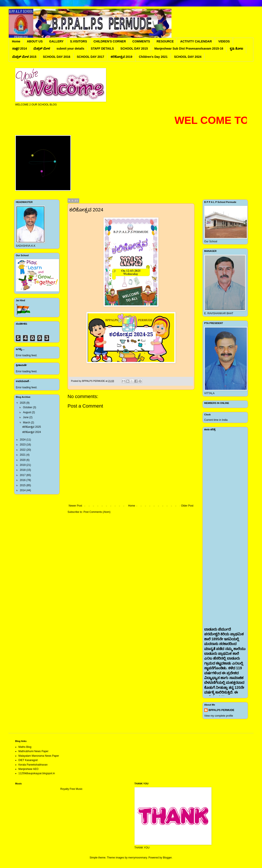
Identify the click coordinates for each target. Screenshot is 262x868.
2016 (23, 480)
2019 (23, 465)
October (28, 407)
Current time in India (216, 420)
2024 (23, 440)
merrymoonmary (137, 858)
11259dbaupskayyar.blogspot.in (37, 773)
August (27, 412)
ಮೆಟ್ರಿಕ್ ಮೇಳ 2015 (24, 57)
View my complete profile (219, 716)
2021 (23, 455)
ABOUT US (35, 41)
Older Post (187, 506)
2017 (23, 475)
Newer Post (75, 506)
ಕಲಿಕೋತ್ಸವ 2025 (32, 427)
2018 (23, 470)
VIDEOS (224, 41)
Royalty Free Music (71, 789)
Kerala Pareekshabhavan (33, 765)
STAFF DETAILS (102, 49)
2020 (23, 460)
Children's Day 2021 (153, 57)
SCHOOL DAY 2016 (57, 57)
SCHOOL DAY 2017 (91, 57)
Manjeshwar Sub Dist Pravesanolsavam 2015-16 (189, 49)
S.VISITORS (78, 41)
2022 (23, 450)
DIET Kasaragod (28, 760)
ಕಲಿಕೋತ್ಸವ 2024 (32, 432)
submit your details (70, 49)
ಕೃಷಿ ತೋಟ (236, 49)
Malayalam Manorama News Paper (39, 756)
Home (16, 41)
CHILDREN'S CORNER (110, 41)
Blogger (167, 858)
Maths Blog (25, 747)
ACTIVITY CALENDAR (196, 41)
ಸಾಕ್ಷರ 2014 (19, 49)
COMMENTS (141, 41)
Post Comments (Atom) (97, 512)
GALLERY (56, 41)
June (26, 417)
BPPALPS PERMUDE (221, 710)
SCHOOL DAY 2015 (134, 49)
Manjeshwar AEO (28, 769)
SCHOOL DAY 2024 (188, 57)
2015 (23, 485)
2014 (23, 490)
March (27, 423)
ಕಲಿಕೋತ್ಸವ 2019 (121, 57)
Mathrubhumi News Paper (33, 751)
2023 (23, 445)
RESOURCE (165, 41)
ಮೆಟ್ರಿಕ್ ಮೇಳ (42, 49)
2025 (23, 403)
